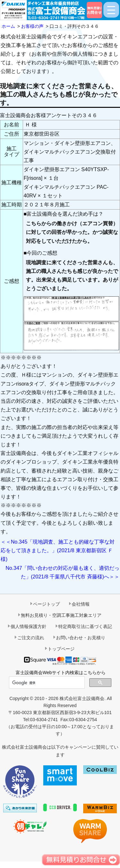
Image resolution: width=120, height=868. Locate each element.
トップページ (61, 649)
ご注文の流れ (31, 638)
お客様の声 (32, 26)
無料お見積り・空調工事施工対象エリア (61, 615)
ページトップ (46, 604)
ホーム (8, 26)
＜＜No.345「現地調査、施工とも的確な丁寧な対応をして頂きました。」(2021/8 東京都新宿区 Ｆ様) (58, 550)
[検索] (46, 683)
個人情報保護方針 (28, 626)
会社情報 (81, 604)
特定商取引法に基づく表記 (85, 626)
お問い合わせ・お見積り (81, 638)
